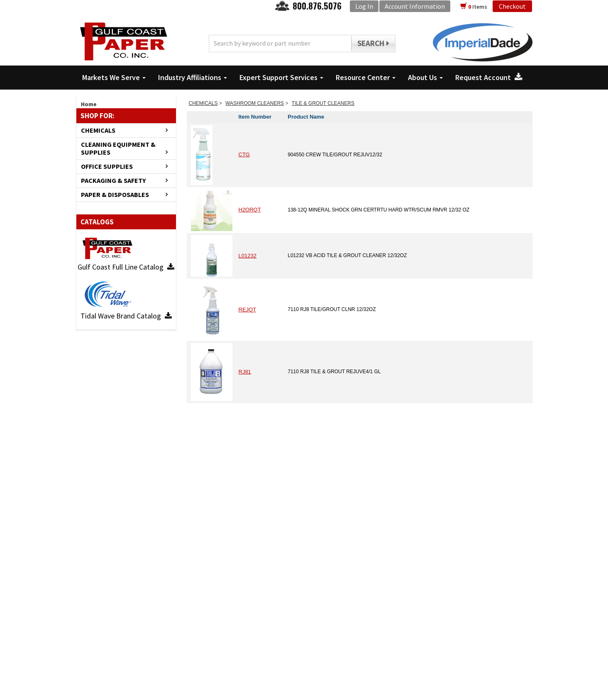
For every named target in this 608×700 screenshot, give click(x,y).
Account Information (415, 6)
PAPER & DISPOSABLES (115, 195)
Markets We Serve (114, 77)
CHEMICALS (98, 130)
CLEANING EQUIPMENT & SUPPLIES (118, 148)
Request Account (489, 77)
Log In (364, 6)
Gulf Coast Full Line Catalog (126, 267)
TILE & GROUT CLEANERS (323, 103)
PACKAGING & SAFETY (113, 181)
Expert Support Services (281, 77)
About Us (425, 77)
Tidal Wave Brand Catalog (126, 316)
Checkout (512, 6)
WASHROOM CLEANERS (255, 103)
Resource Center (366, 77)
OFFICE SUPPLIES (107, 166)
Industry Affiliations (193, 77)
